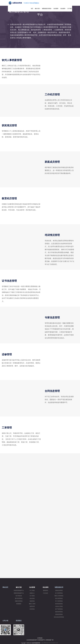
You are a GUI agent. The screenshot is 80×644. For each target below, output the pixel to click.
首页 (32, 9)
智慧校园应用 (59, 587)
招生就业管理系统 (59, 617)
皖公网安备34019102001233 (50, 643)
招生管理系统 (59, 598)
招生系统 (32, 598)
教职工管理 (32, 604)
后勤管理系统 (59, 614)
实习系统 (32, 596)
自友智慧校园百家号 (32, 640)
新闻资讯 (46, 590)
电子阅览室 (19, 596)
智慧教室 (19, 604)
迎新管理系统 (59, 612)
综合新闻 (63, 9)
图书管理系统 (19, 598)
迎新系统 (32, 601)
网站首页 (5, 587)
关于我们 (70, 9)
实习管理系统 (59, 593)
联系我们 (19, 621)
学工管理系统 (59, 601)
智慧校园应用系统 (47, 9)
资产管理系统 (59, 609)
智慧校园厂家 (50, 640)
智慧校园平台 (42, 640)
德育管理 (32, 606)
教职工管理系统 (59, 596)
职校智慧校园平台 (19, 590)
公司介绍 (5, 621)
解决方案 (37, 9)
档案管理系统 (19, 601)
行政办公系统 (59, 606)
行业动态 (46, 593)
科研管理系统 (59, 604)
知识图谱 (56, 9)
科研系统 (32, 609)
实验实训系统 (59, 590)
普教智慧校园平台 (19, 593)
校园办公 (32, 593)
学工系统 (32, 590)
